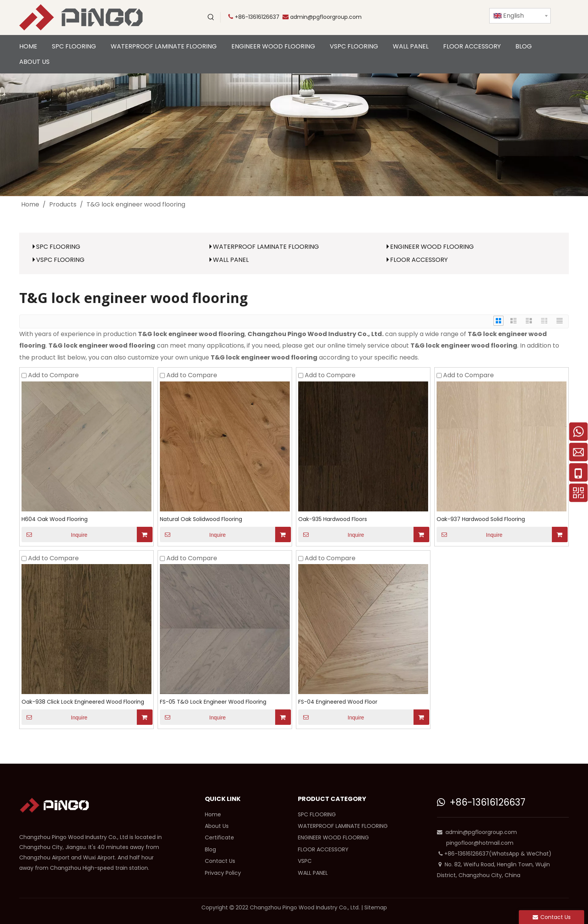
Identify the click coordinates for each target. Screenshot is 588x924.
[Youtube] (409, 17)
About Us (217, 826)
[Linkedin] (456, 17)
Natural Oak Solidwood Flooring (201, 519)
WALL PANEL (231, 260)
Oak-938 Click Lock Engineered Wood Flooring (83, 702)
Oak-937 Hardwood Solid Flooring (481, 519)
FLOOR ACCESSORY (419, 260)
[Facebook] (440, 17)
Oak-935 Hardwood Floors (333, 519)
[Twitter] (424, 17)
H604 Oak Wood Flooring (55, 519)
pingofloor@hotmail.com (480, 843)
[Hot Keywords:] (211, 17)
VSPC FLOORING (60, 260)
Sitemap (376, 907)
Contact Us (220, 861)
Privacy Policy (223, 873)
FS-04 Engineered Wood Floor (338, 702)
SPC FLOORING (58, 247)
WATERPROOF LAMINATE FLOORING (266, 247)
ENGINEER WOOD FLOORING (432, 247)
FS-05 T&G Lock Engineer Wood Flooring (213, 702)
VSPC (305, 861)
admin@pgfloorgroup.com (326, 17)
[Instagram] (472, 17)
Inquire (54, 534)
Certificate (219, 837)
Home (213, 814)
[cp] (294, 135)
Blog (210, 849)
